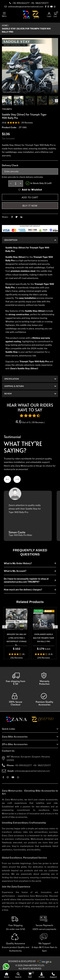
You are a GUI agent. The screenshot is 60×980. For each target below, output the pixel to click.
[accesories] (44, 700)
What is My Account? (15, 571)
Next (56, 101)
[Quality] (16, 943)
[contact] (21, 3)
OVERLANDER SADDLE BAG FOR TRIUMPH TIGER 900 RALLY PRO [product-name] (44, 638)
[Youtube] (52, 7)
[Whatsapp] (55, 7)
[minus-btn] (11, 184)
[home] (7, 975)
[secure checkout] (16, 700)
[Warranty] (16, 679)
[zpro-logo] (36, 15)
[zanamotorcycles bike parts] (44, 961)
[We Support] (45, 943)
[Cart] (55, 14)
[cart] (30, 975)
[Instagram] (48, 7)
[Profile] (42, 975)
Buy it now (30, 206)
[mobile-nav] (4, 15)
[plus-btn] (21, 184)
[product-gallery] (19, 101)
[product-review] (17, 123)
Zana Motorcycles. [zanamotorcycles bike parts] (34, 965)
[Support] (53, 975)
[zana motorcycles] (18, 720)
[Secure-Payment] (45, 923)
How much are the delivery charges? (23, 590)
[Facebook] (46, 7)
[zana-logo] (26, 15)
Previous (4, 101)
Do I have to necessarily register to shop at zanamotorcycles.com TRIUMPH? (26, 580)
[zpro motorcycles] (42, 720)
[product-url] (17, 619)
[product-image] (7, 101)
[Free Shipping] (16, 923)
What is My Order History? (18, 563)
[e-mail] (24, 7)
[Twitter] (17, 217)
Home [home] (5, 26)
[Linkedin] (21, 217)
